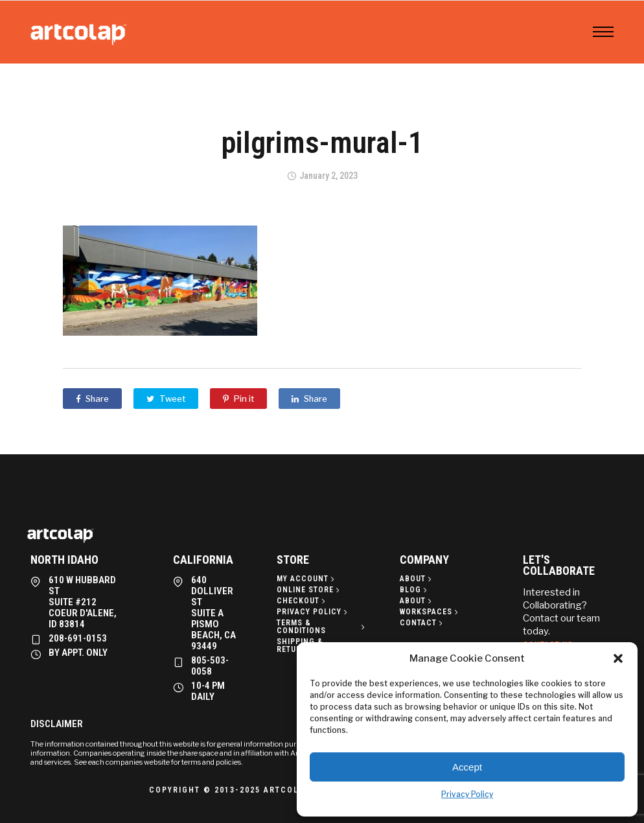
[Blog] (415, 590)
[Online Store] (309, 590)
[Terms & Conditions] (322, 627)
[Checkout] (302, 601)
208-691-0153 (78, 638)
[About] (417, 579)
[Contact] (422, 623)
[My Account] (307, 579)
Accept (467, 767)
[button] (618, 658)
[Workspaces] (430, 612)
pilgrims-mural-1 (322, 143)
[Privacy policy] (313, 612)
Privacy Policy (467, 794)
